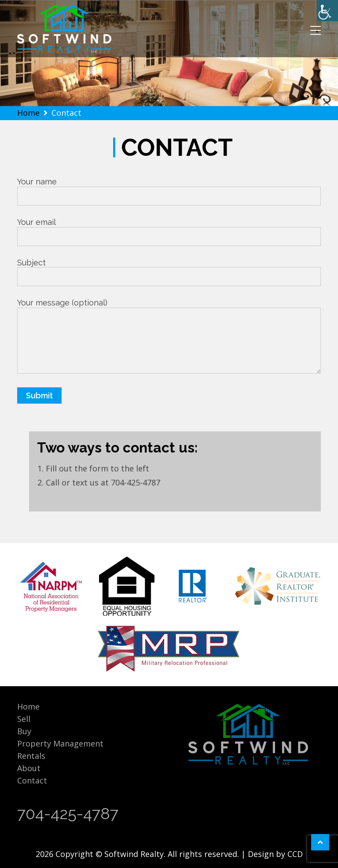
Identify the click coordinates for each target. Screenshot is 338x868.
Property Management (60, 743)
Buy (24, 731)
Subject (169, 270)
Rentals (31, 756)
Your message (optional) (169, 337)
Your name (169, 189)
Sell (24, 719)
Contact (32, 780)
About (29, 768)
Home (28, 706)
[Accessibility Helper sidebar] (327, 11)
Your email (169, 229)
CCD (295, 854)
